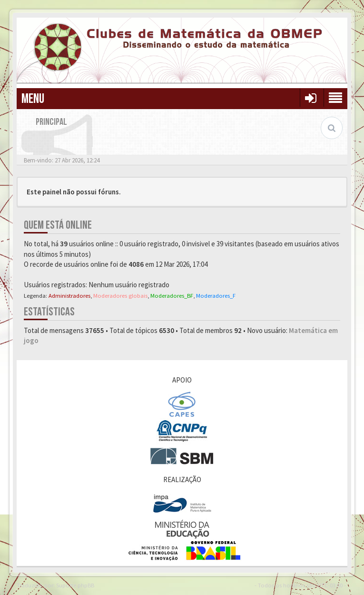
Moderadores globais (120, 295)
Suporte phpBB (75, 585)
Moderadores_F (216, 295)
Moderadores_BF (172, 295)
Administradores (69, 295)
